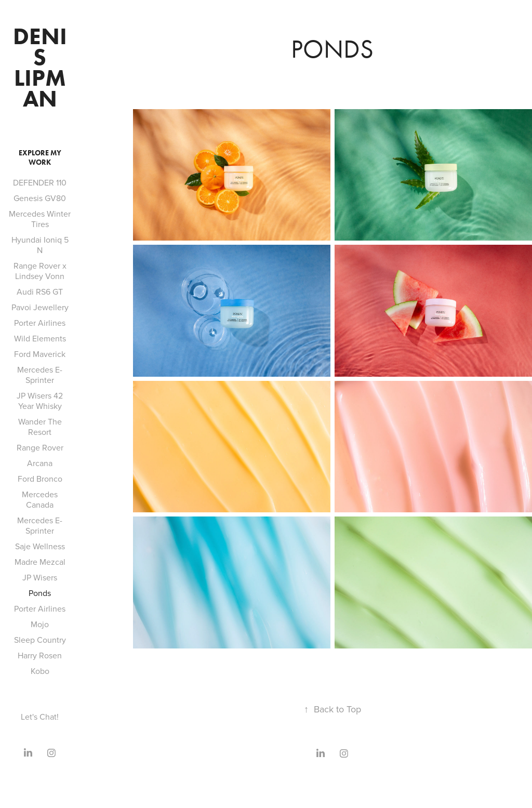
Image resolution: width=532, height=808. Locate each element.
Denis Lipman (40, 67)
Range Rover (40, 447)
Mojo (40, 624)
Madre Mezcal (40, 562)
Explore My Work (40, 158)
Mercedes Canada (40, 499)
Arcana (40, 463)
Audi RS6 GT (40, 292)
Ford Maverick (40, 354)
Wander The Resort (40, 427)
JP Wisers (40, 577)
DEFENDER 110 (40, 182)
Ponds (40, 593)
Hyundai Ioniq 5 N (40, 245)
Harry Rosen (40, 655)
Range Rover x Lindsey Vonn (40, 271)
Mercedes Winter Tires (40, 219)
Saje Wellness (40, 546)
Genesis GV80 (40, 198)
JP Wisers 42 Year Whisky (40, 401)
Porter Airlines (40, 323)
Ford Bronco (40, 479)
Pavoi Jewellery (40, 307)
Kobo (40, 671)
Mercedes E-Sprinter (40, 375)
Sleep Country (40, 640)
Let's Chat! (40, 717)
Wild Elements (40, 338)
